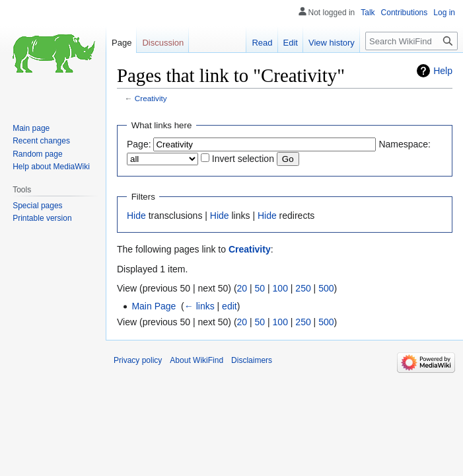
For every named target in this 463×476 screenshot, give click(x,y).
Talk (368, 13)
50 (260, 288)
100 (280, 288)
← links (199, 306)
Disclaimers (252, 360)
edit (230, 306)
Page (122, 43)
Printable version (42, 218)
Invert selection (243, 159)
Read (262, 43)
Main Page (154, 306)
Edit (291, 43)
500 (326, 288)
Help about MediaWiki (51, 167)
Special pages (37, 206)
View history (332, 43)
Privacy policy (138, 360)
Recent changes (41, 141)
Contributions (405, 13)
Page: (139, 144)
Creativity (151, 98)
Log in (444, 13)
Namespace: (405, 144)
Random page (37, 154)
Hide (136, 216)
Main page (31, 128)
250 (303, 288)
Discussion (163, 43)
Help (443, 71)
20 (242, 288)
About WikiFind (196, 360)
